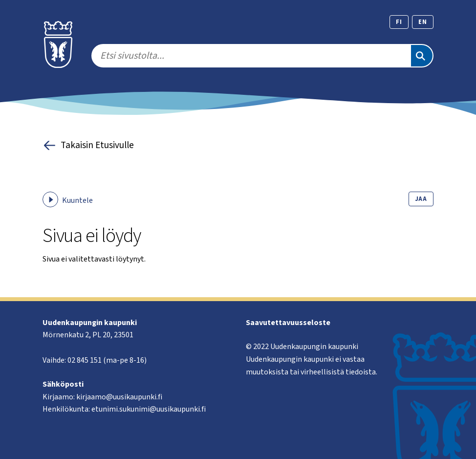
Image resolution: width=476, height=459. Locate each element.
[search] (251, 56)
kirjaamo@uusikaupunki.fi (119, 397)
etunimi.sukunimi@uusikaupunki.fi (149, 409)
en (423, 22)
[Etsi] (422, 56)
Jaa (421, 199)
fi (399, 22)
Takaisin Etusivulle (88, 145)
